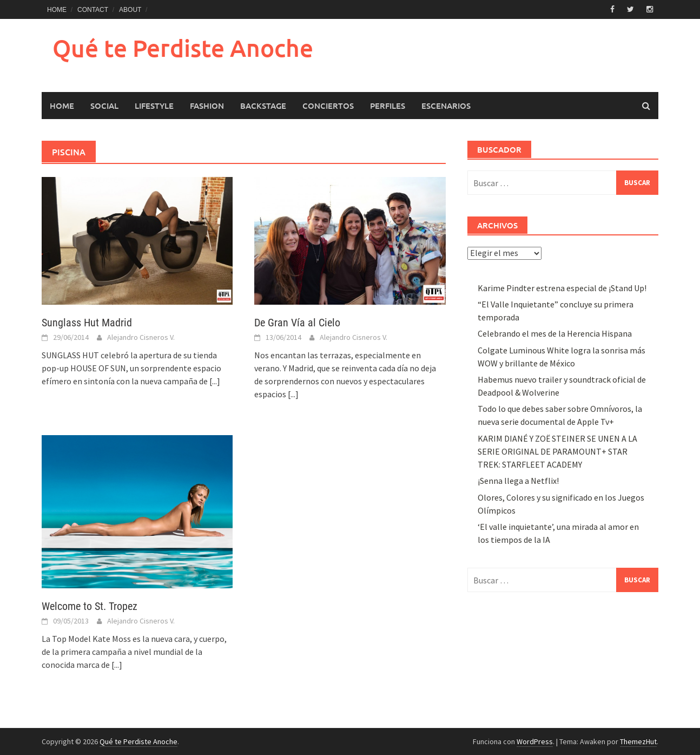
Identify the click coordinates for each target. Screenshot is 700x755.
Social (104, 106)
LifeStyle (154, 106)
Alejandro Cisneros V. (141, 337)
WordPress (535, 741)
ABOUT (130, 10)
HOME (57, 10)
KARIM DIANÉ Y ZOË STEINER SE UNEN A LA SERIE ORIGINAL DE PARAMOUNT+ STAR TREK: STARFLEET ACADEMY (557, 451)
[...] (215, 381)
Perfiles (388, 106)
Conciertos (328, 106)
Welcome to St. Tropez (90, 606)
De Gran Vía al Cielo (297, 323)
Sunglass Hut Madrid (87, 323)
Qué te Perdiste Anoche (183, 48)
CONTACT (93, 10)
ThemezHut (638, 741)
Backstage (263, 106)
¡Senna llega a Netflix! (518, 481)
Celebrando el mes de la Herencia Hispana (555, 333)
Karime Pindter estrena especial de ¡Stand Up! (562, 288)
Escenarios (446, 106)
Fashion (207, 106)
